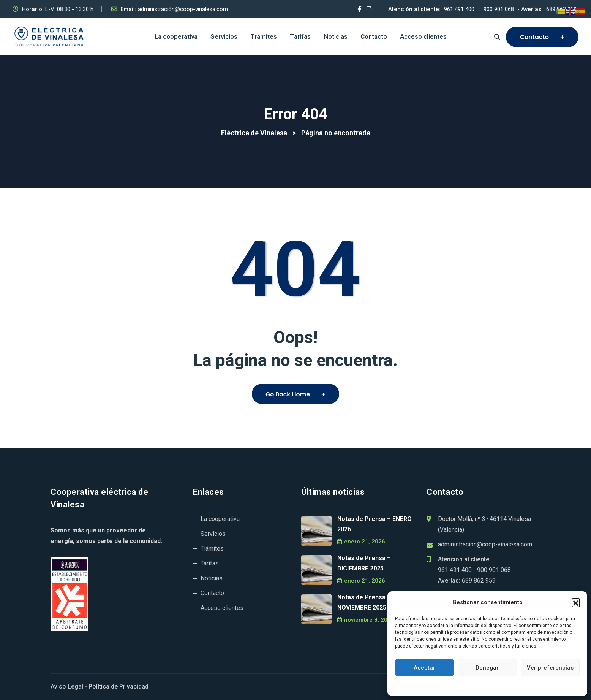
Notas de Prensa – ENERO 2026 (375, 524)
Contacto (374, 36)
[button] (576, 602)
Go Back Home (295, 394)
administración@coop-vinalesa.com (183, 9)
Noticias (336, 36)
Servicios (224, 36)
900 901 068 (499, 9)
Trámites (264, 36)
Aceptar (424, 668)
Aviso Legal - (69, 687)
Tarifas (300, 36)
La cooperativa (176, 36)
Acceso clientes (423, 36)
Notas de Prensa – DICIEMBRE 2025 (364, 564)
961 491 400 (459, 9)
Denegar (487, 668)
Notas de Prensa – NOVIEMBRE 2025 (364, 603)
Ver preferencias (550, 668)
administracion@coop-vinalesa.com (485, 545)
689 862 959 (479, 581)
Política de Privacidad (119, 687)
